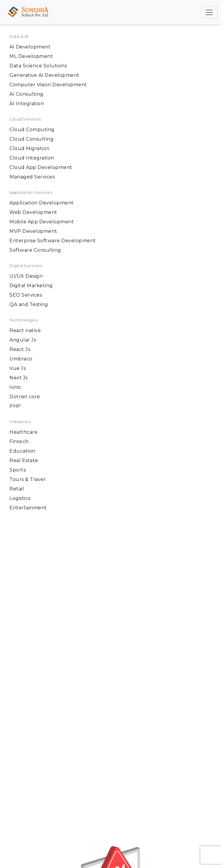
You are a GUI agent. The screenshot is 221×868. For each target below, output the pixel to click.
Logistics (20, 498)
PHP (15, 406)
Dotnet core (25, 397)
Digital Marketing (31, 286)
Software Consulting (35, 250)
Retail (17, 489)
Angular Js (23, 340)
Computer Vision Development (48, 85)
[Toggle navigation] (209, 12)
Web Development (33, 212)
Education (22, 451)
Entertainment (28, 508)
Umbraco (21, 359)
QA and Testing (29, 304)
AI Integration (27, 104)
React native (25, 330)
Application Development (42, 203)
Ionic (16, 387)
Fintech (19, 442)
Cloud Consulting (31, 139)
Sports (18, 470)
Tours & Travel (27, 479)
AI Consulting (26, 94)
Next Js (19, 378)
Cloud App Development (41, 167)
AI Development (30, 47)
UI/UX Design (26, 276)
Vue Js (18, 368)
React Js (20, 349)
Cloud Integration (32, 158)
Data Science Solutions (38, 66)
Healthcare (23, 432)
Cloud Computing (32, 130)
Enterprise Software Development (53, 241)
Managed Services (32, 177)
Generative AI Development (44, 75)
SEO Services (26, 295)
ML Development (31, 56)
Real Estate (24, 460)
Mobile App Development (42, 222)
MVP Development (33, 231)
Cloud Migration (30, 148)
